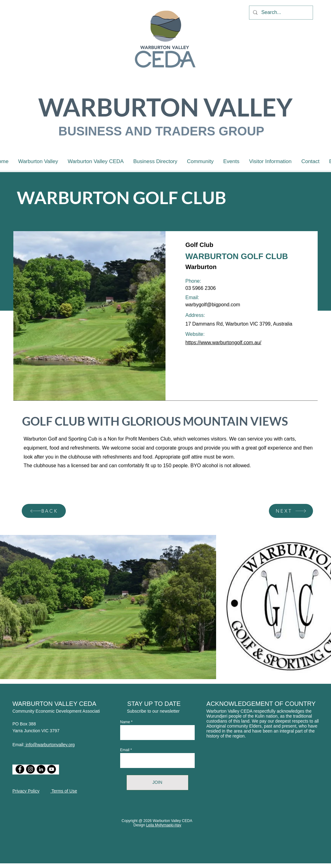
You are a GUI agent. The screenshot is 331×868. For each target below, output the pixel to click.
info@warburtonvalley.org (50, 745)
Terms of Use (64, 791)
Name (125, 722)
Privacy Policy (26, 791)
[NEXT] (291, 511)
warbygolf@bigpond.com (213, 305)
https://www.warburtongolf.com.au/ (223, 343)
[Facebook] (20, 769)
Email (125, 750)
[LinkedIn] (41, 769)
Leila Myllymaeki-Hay (163, 825)
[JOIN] (157, 783)
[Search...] (280, 13)
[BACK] (44, 511)
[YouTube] (52, 769)
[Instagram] (30, 769)
